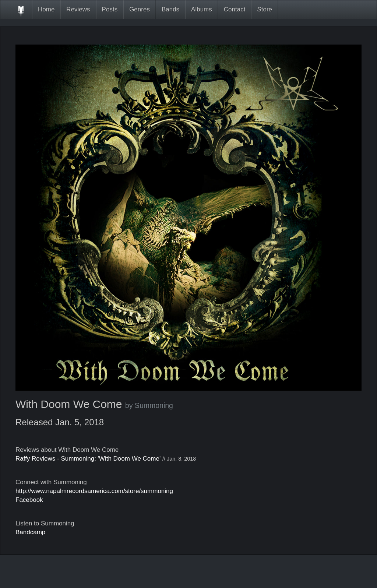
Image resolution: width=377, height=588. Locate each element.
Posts (110, 9)
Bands (170, 9)
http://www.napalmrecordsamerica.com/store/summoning (94, 491)
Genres (140, 9)
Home (46, 9)
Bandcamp (30, 532)
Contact (235, 9)
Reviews (78, 9)
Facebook (29, 500)
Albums (202, 9)
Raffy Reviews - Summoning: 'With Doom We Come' (88, 459)
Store (265, 9)
